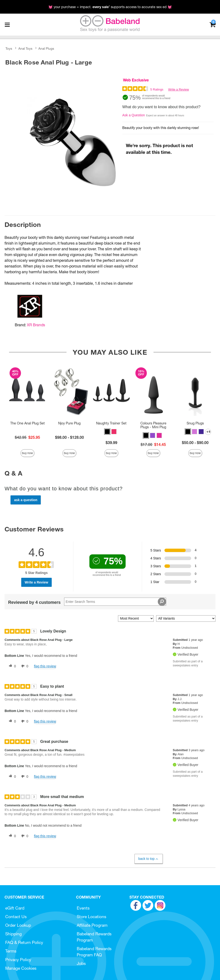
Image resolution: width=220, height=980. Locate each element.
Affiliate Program (92, 925)
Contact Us (16, 917)
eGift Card (15, 908)
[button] (107, 432)
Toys (9, 48)
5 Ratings (157, 89)
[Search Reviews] (115, 602)
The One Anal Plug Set (28, 423)
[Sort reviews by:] (136, 619)
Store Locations (92, 917)
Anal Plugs (46, 48)
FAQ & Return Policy (24, 942)
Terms (11, 951)
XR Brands (36, 325)
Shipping (13, 934)
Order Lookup (18, 925)
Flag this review (45, 666)
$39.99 (111, 443)
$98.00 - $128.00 (69, 437)
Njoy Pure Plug (69, 423)
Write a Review (178, 89)
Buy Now (27, 453)
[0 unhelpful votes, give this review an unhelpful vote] (24, 666)
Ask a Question (134, 115)
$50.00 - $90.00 (195, 443)
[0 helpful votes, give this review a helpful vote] (11, 666)
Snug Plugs (195, 423)
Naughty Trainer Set (111, 423)
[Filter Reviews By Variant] (186, 619)
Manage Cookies (21, 968)
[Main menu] (7, 25)
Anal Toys (25, 48)
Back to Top (148, 859)
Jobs (81, 963)
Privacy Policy (18, 960)
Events (83, 908)
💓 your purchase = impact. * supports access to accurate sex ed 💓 (110, 7)
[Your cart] (212, 24)
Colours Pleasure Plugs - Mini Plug (153, 425)
